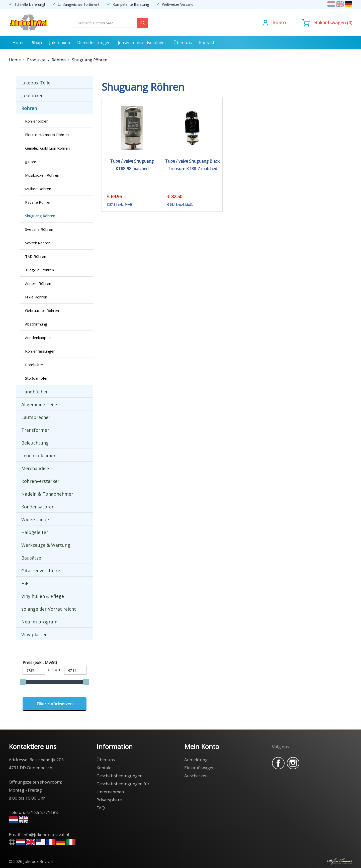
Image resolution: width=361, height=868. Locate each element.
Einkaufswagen (330, 23)
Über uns (183, 42)
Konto (279, 23)
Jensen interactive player (142, 42)
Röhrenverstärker (40, 481)
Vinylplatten (34, 634)
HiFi (25, 583)
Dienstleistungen (94, 42)
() (327, 23)
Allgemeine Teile (39, 404)
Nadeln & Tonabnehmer (47, 494)
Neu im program (39, 622)
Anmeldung (196, 760)
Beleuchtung (35, 443)
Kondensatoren (38, 507)
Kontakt (207, 42)
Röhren (29, 108)
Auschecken (196, 776)
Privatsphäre (109, 800)
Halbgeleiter (35, 532)
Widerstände (35, 519)
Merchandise (35, 468)
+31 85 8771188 (42, 812)
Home (19, 42)
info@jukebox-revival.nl (46, 835)
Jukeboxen (60, 42)
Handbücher (35, 392)
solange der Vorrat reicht (49, 609)
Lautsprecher (36, 417)
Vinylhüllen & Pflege (43, 596)
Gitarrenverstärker (42, 571)
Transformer (35, 430)
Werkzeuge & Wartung (46, 545)
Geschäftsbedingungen (119, 776)
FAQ (101, 808)
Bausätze (31, 558)
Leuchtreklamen (39, 456)
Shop (37, 42)
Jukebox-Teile (36, 83)
